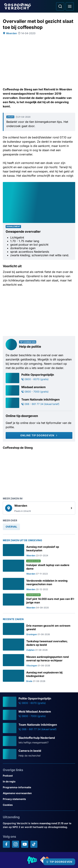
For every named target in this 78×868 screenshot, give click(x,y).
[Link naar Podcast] (39, 776)
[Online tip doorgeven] (39, 435)
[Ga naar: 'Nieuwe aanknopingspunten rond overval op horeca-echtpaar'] (39, 660)
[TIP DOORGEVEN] (59, 862)
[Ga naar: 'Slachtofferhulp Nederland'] (39, 741)
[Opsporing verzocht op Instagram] (16, 844)
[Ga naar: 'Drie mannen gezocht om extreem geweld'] (39, 629)
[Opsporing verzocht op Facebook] (6, 844)
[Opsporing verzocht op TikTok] (34, 844)
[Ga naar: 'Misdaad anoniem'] (39, 390)
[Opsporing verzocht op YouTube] (25, 844)
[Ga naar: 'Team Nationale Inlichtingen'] (39, 728)
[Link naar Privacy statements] (39, 799)
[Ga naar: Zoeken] (60, 6)
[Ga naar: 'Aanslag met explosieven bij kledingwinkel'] (39, 676)
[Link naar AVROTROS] (32, 860)
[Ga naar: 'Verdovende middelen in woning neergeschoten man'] (39, 584)
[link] (39, 508)
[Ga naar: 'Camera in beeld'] (39, 754)
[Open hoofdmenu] (70, 6)
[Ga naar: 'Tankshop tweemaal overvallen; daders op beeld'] (39, 645)
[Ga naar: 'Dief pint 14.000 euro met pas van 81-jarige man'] (39, 601)
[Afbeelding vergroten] (73, 184)
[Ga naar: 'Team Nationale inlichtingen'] (39, 403)
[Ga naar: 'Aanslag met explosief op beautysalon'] (39, 550)
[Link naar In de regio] (39, 781)
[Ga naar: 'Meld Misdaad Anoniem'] (39, 715)
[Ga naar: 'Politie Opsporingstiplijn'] (39, 378)
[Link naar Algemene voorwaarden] (39, 793)
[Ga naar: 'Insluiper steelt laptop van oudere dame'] (39, 567)
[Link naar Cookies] (39, 805)
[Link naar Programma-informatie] (39, 787)
